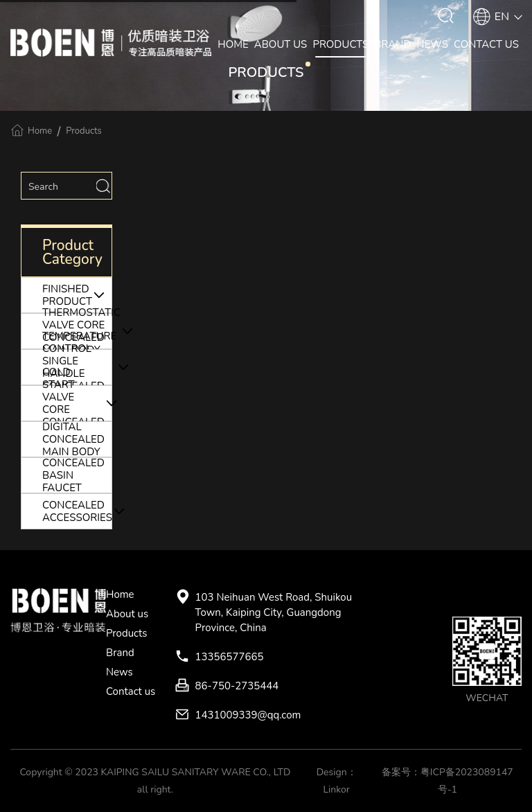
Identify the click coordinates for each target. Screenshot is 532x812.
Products (84, 131)
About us (127, 614)
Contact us (131, 691)
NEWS (433, 44)
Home (40, 131)
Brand (120, 653)
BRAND (392, 44)
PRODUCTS (340, 44)
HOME (233, 44)
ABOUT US (281, 44)
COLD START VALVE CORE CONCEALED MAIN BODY (77, 403)
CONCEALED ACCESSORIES (77, 511)
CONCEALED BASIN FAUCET (73, 475)
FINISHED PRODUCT (77, 295)
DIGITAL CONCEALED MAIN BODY (73, 439)
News (119, 672)
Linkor (336, 789)
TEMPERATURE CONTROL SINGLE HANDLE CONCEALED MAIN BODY (77, 367)
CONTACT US (486, 44)
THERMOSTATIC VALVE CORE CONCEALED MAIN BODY (77, 331)
